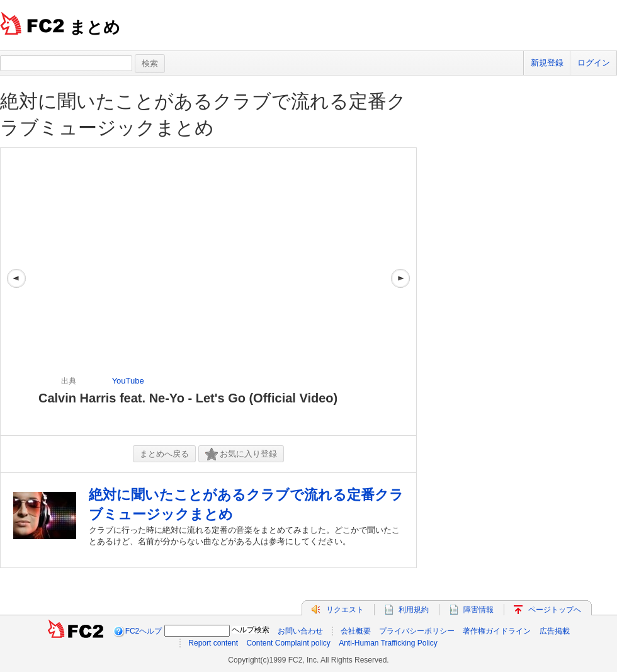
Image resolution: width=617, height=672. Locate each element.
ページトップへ (555, 610)
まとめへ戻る (164, 454)
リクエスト (345, 610)
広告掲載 (555, 631)
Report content (213, 643)
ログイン (594, 63)
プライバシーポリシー (417, 631)
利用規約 (414, 610)
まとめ (95, 27)
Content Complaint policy (288, 643)
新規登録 (547, 63)
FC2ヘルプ (144, 631)
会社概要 (356, 631)
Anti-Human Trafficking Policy (388, 643)
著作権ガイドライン (497, 631)
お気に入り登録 (241, 454)
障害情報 (478, 610)
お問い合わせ (300, 631)
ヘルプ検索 (251, 630)
